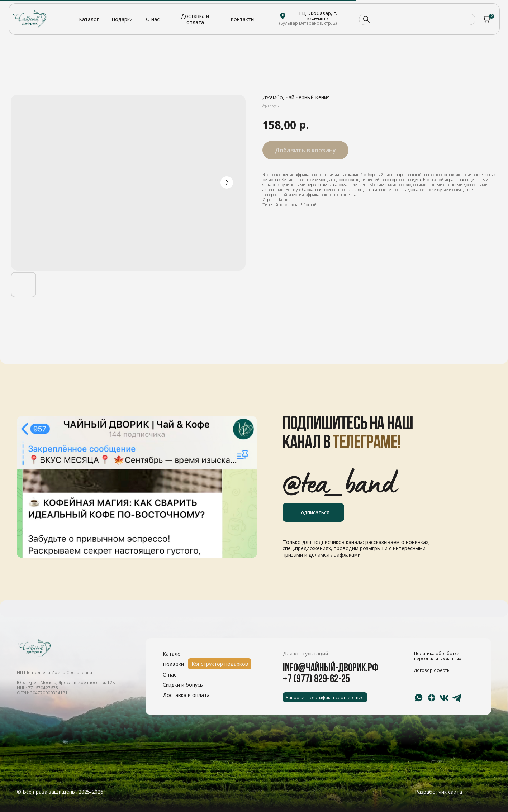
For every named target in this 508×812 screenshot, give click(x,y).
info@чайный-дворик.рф (331, 668)
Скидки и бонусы (183, 685)
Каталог (173, 654)
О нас (170, 675)
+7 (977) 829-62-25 (316, 680)
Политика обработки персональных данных (438, 656)
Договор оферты (432, 670)
